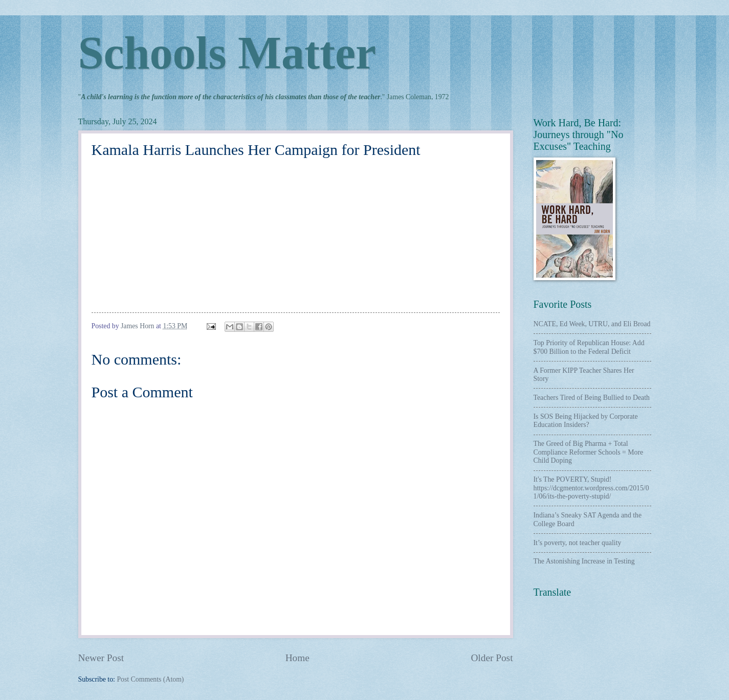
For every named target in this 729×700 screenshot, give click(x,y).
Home (297, 658)
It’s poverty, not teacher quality (578, 543)
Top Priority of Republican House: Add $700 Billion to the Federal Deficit (589, 347)
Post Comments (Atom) (150, 679)
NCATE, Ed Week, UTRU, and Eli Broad (592, 324)
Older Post (492, 658)
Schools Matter (227, 53)
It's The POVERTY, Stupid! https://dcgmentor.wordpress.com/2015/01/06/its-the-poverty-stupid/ (591, 488)
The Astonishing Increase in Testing (584, 561)
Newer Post (101, 658)
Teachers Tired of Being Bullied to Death (592, 398)
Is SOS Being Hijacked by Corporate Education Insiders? (586, 421)
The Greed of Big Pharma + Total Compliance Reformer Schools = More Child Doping (589, 452)
